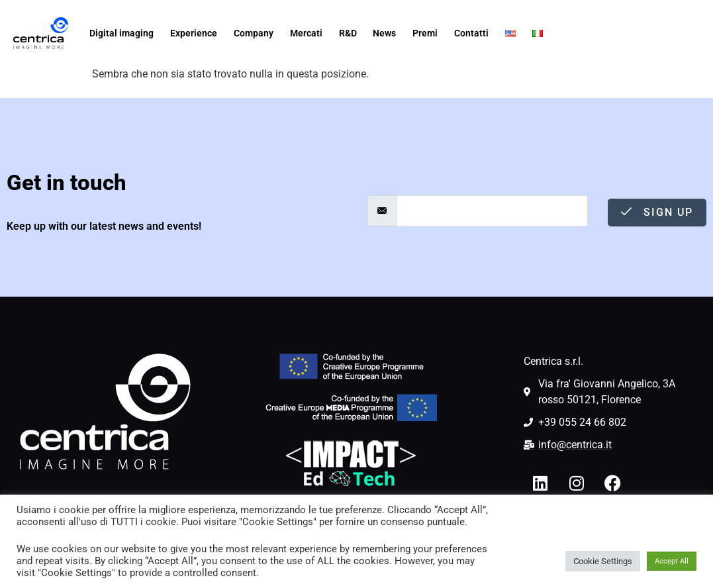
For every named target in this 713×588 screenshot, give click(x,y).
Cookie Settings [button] (603, 561)
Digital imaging (121, 33)
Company (254, 33)
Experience (194, 33)
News (384, 33)
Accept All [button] (672, 561)
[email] (493, 211)
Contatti (471, 33)
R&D (348, 33)
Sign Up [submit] (657, 212)
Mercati (306, 33)
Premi (425, 33)
